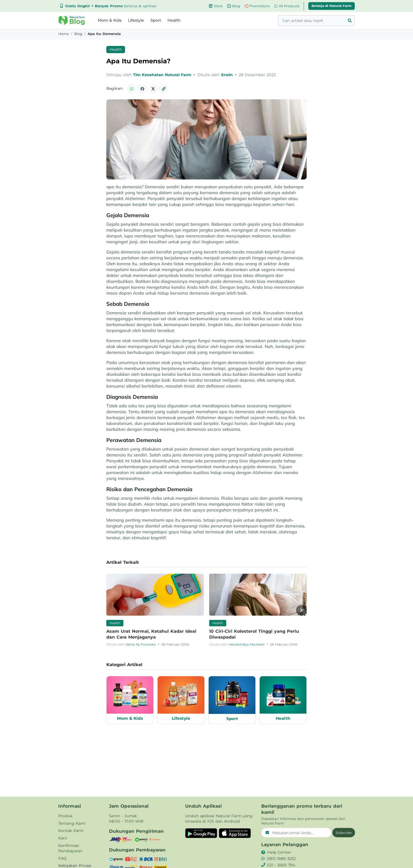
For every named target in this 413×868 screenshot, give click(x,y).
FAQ (62, 858)
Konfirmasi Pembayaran (70, 848)
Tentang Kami (72, 823)
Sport (156, 20)
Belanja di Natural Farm (332, 6)
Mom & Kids (110, 20)
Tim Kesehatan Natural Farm (163, 75)
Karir (63, 838)
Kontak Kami (71, 831)
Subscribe (344, 833)
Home (64, 34)
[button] (72, 21)
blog (78, 34)
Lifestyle (136, 20)
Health (174, 20)
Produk (65, 816)
